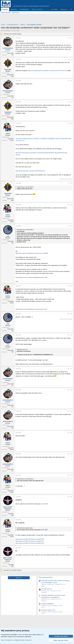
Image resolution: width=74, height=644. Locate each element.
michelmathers (7, 31)
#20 (71, 548)
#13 (71, 390)
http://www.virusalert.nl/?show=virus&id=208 (30, 539)
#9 (71, 286)
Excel (43, 607)
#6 (71, 183)
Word (43, 586)
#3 (71, 81)
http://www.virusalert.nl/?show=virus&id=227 (30, 541)
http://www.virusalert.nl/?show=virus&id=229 (30, 543)
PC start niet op (46, 589)
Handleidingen (24, 9)
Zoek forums (16, 13)
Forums (5, 9)
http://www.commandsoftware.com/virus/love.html (31, 309)
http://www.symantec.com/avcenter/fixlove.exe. (30, 171)
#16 (71, 454)
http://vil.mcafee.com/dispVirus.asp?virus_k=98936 (32, 253)
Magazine (14, 9)
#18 (71, 497)
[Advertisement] (36, 19)
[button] (43, 9)
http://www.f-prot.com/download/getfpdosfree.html (31, 277)
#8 (71, 226)
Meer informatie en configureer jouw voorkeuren (16, 640)
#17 (71, 475)
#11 (71, 335)
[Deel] (69, 38)
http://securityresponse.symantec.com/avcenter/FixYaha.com (47, 71)
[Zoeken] (71, 9)
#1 (71, 38)
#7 (71, 205)
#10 (71, 314)
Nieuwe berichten (6, 13)
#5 (71, 123)
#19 (71, 520)
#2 (71, 59)
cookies (20, 635)
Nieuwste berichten (46, 577)
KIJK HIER (45, 504)
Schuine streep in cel (48, 610)
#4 (71, 102)
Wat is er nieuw (37, 9)
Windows (44, 592)
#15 (71, 433)
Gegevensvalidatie (47, 604)
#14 (71, 411)
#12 (71, 368)
